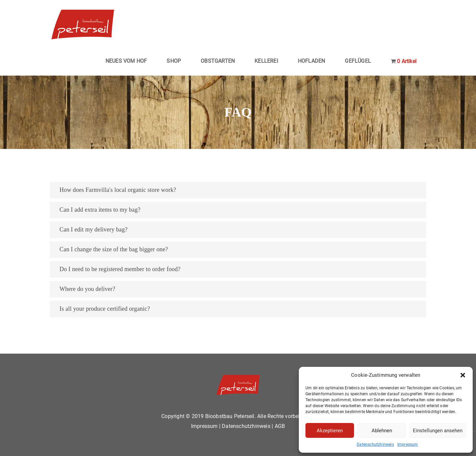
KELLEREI (266, 61)
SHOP (174, 61)
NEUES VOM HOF (126, 61)
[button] (463, 375)
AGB (280, 426)
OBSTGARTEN (218, 61)
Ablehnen (382, 431)
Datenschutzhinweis (375, 444)
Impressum (408, 444)
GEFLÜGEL (358, 61)
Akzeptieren (330, 431)
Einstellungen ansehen (438, 431)
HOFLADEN (312, 61)
